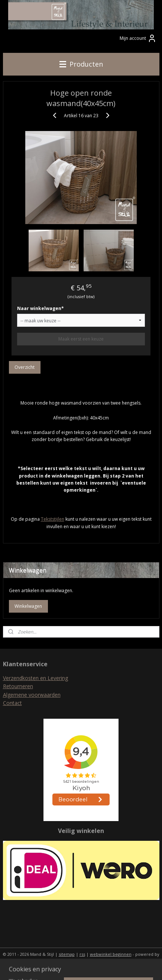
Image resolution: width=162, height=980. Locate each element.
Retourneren (18, 686)
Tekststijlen (53, 519)
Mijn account (138, 38)
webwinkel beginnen (111, 954)
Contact (12, 703)
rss (82, 954)
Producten (81, 64)
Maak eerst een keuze (81, 339)
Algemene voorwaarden (32, 695)
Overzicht (25, 368)
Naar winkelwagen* (40, 309)
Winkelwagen (28, 606)
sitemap (67, 954)
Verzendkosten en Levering (35, 678)
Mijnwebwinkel (81, 966)
